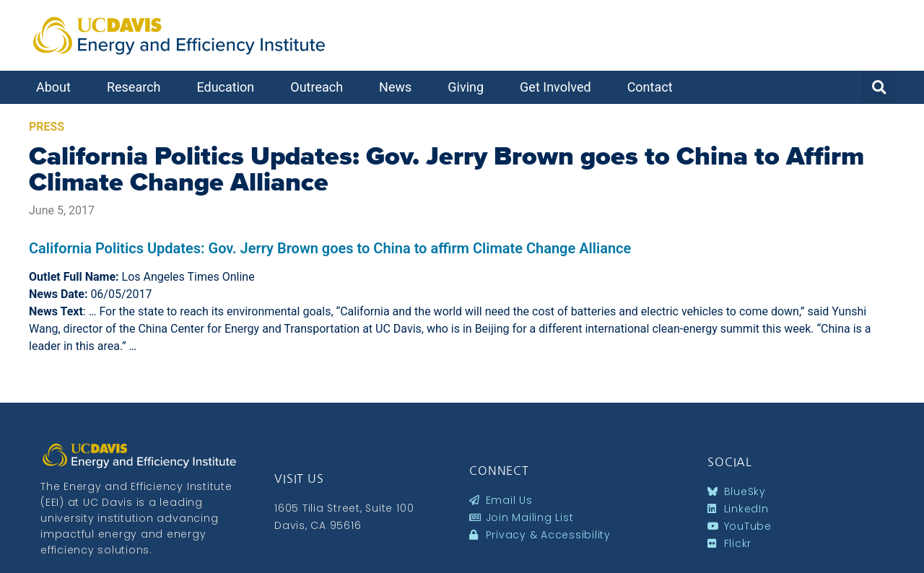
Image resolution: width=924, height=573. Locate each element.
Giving (469, 87)
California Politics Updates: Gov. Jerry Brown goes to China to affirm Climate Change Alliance (330, 248)
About (57, 87)
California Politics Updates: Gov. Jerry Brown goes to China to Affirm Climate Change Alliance (446, 169)
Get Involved (559, 87)
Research (138, 87)
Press (47, 127)
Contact (654, 87)
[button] (879, 87)
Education (229, 87)
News (399, 87)
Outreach (320, 87)
